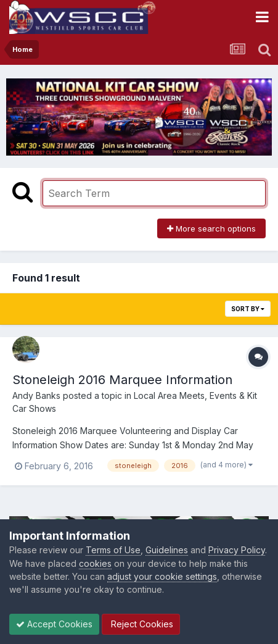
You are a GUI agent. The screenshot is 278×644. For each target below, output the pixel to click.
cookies (95, 563)
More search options (211, 228)
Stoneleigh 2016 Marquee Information (122, 380)
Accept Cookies (54, 624)
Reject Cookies (141, 624)
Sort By (248, 309)
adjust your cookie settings (162, 576)
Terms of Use (113, 550)
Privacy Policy (237, 550)
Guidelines (167, 550)
